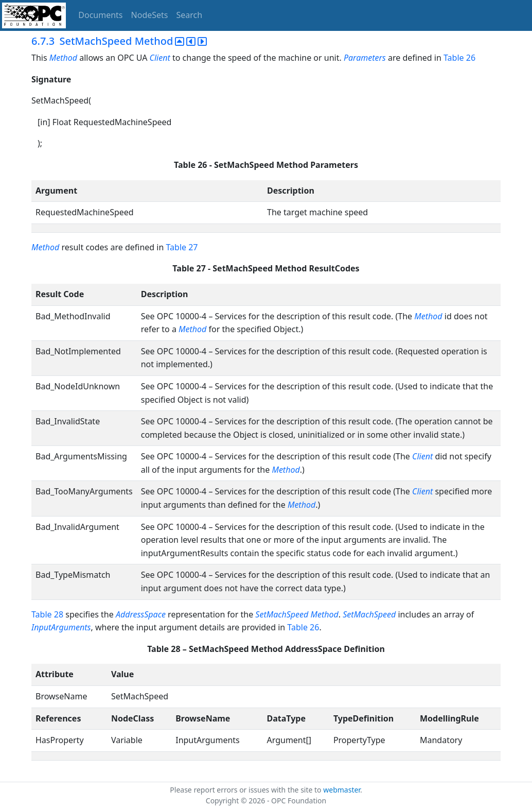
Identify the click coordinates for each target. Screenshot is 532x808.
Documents (100, 15)
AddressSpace (141, 614)
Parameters (365, 58)
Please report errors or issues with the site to (246, 790)
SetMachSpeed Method (297, 614)
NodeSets (150, 15)
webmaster (342, 790)
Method (63, 58)
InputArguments (61, 627)
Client (160, 58)
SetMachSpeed (369, 614)
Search (190, 15)
